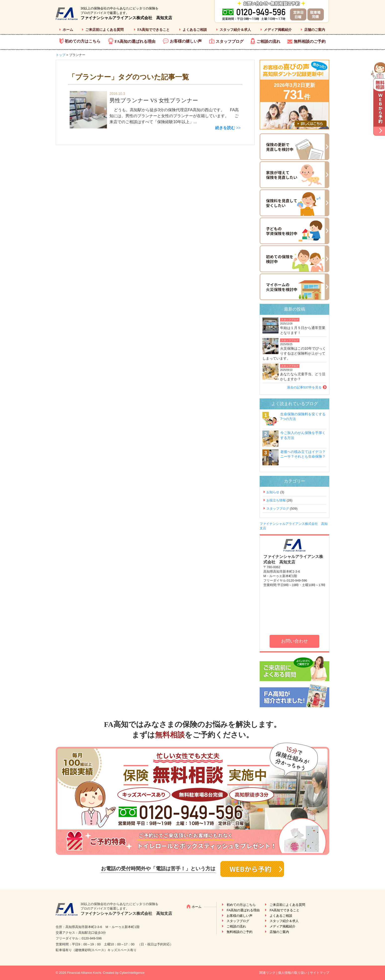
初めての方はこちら (83, 41)
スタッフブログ (230, 41)
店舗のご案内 (315, 30)
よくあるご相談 (195, 30)
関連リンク (267, 973)
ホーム (68, 30)
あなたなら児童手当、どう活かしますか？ (303, 377)
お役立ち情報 (276, 500)
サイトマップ (320, 973)
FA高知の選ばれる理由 (135, 41)
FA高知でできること (153, 30)
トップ (61, 55)
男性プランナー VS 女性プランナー (154, 100)
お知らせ (273, 492)
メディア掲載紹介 (278, 30)
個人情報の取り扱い (293, 973)
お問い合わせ (294, 641)
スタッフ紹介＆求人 (235, 30)
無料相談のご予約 (310, 41)
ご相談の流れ (268, 41)
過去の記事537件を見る (304, 387)
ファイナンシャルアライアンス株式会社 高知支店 (126, 18)
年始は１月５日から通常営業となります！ (303, 330)
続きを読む (225, 128)
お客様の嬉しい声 (186, 41)
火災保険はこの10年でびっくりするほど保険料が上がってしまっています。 (294, 353)
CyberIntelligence (132, 973)
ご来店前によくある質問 (104, 30)
